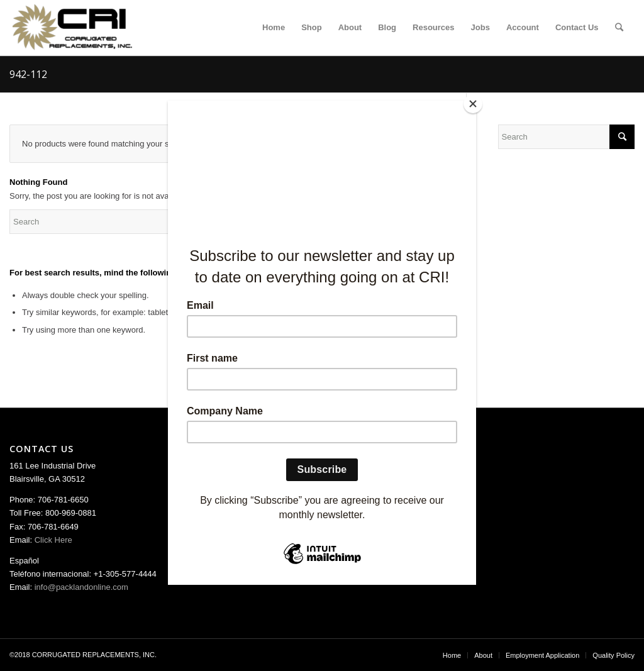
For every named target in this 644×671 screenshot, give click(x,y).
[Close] (473, 104)
